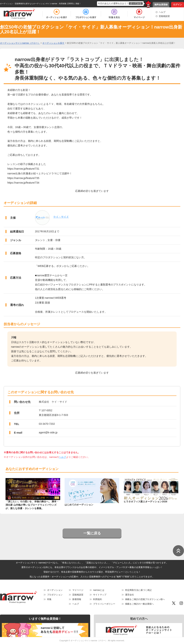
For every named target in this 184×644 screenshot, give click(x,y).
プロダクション (55, 595)
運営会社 (130, 595)
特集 (49, 599)
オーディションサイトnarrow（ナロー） (89, 641)
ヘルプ (162, 12)
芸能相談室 (164, 16)
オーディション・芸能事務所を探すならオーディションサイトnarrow (29, 4)
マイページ (78, 590)
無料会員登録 (161, 5)
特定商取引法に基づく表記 (138, 590)
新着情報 (77, 599)
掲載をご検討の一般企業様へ (139, 604)
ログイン (178, 5)
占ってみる (136, 3)
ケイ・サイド (61, 217)
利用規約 (98, 599)
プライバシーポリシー (104, 604)
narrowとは (99, 590)
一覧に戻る (92, 533)
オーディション (55, 590)
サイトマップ (100, 595)
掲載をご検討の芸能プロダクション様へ (145, 599)
